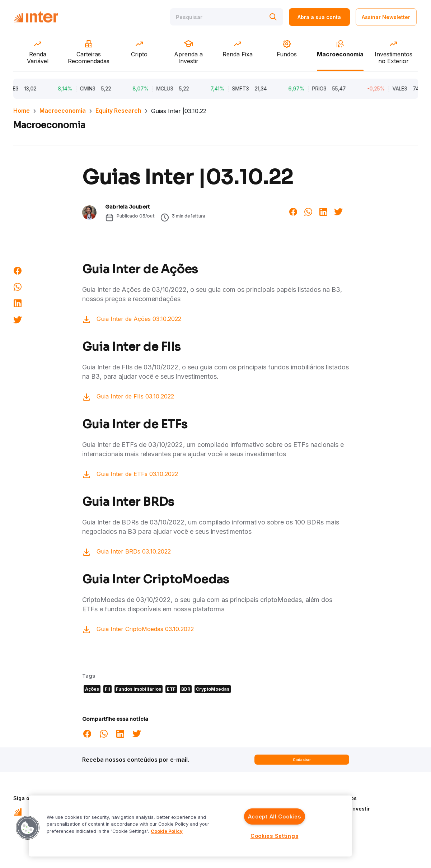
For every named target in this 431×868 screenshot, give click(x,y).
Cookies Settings (275, 836)
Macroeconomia (63, 111)
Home (22, 111)
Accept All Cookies (275, 816)
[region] (190, 826)
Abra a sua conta (319, 17)
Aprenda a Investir (347, 809)
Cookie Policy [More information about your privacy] (167, 831)
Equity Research (118, 111)
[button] (28, 828)
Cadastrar (302, 760)
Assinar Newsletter (386, 17)
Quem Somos (340, 798)
